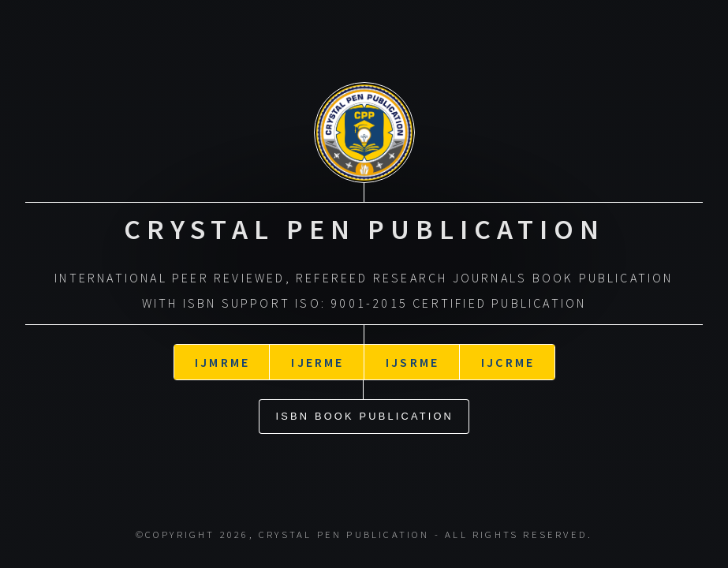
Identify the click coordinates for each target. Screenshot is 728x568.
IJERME (317, 351)
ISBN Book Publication (365, 405)
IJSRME (413, 351)
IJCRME (508, 351)
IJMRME (222, 351)
